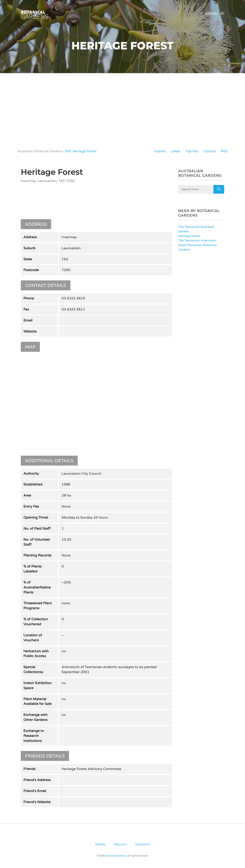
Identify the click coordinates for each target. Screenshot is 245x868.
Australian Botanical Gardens (41, 151)
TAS (70, 151)
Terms (100, 843)
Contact (209, 151)
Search (219, 189)
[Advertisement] (122, 106)
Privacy (120, 843)
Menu (215, 14)
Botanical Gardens (116, 855)
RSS (224, 151)
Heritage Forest (88, 151)
